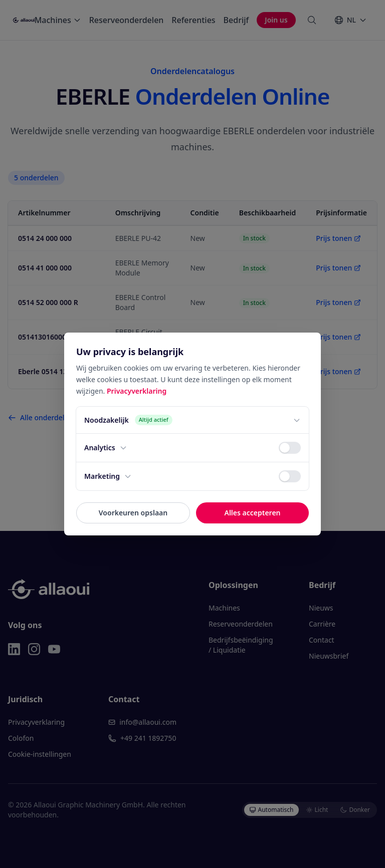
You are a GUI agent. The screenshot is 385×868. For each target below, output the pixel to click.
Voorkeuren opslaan (133, 513)
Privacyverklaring (137, 391)
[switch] (290, 448)
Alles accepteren (252, 513)
